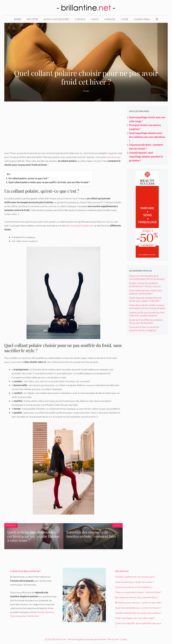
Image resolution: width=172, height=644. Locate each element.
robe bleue (112, 157)
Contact (123, 639)
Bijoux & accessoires (56, 19)
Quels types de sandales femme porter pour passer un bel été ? (145, 299)
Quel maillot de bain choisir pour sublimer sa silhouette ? (146, 292)
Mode (125, 19)
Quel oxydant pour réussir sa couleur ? (135, 582)
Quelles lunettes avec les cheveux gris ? (135, 577)
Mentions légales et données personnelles (87, 639)
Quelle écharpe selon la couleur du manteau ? (138, 613)
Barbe (18, 19)
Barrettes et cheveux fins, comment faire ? (137, 597)
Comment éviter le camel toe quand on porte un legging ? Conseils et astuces (144, 330)
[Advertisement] (63, 126)
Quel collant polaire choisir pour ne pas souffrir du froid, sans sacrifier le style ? (49, 182)
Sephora (49, 612)
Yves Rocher (32, 616)
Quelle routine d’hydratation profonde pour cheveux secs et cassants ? (145, 286)
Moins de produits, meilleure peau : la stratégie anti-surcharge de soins (147, 307)
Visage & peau (142, 19)
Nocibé (40, 612)
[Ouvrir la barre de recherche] (157, 19)
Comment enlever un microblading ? (134, 587)
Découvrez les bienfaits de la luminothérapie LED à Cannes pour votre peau (147, 279)
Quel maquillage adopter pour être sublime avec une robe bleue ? (147, 137)
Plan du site (113, 639)
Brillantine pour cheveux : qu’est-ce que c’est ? (138, 603)
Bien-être (32, 19)
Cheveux (80, 19)
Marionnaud (16, 616)
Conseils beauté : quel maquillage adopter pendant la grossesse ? (146, 157)
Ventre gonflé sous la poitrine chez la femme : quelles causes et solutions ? (147, 315)
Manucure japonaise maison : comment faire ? (138, 592)
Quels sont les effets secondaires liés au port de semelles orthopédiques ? (146, 323)
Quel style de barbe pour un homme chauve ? (138, 608)
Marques (110, 19)
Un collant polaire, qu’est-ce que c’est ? (28, 178)
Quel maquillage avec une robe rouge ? (135, 618)
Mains (95, 19)
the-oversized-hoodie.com (80, 226)
